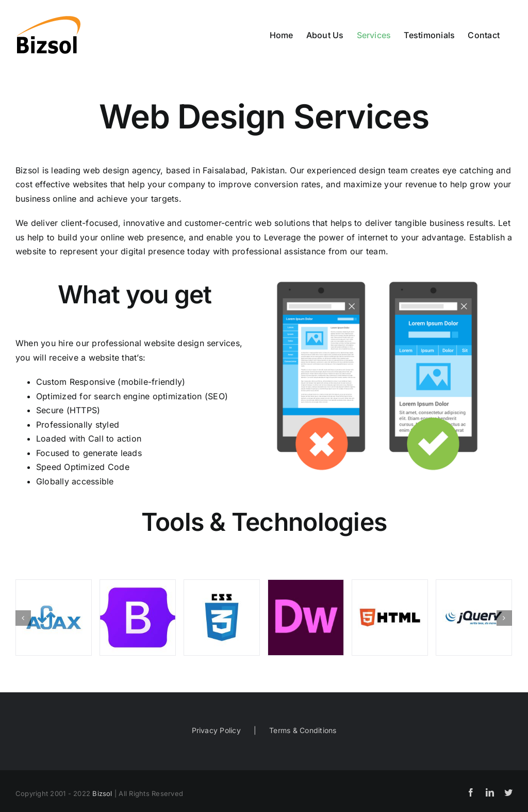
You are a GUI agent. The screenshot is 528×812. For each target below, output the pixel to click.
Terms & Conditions (303, 730)
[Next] (504, 618)
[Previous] (23, 618)
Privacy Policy (216, 730)
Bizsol (102, 793)
